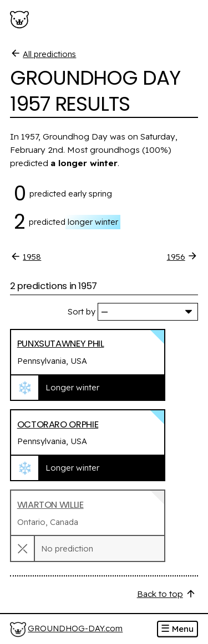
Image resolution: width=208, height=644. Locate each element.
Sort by (82, 311)
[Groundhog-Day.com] (21, 20)
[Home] (67, 629)
